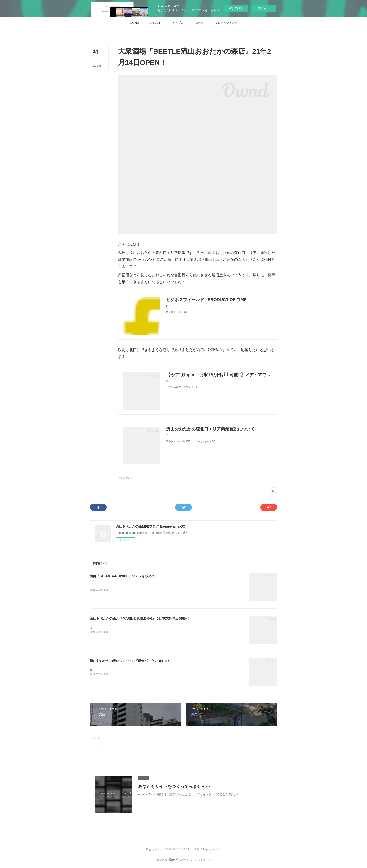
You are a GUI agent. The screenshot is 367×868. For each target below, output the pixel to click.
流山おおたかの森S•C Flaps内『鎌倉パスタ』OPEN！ (130, 661)
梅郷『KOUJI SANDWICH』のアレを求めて (122, 576)
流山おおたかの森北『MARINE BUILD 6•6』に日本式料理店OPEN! (139, 618)
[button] (134, 23)
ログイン (264, 8)
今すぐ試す (236, 8)
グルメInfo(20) (126, 478)
